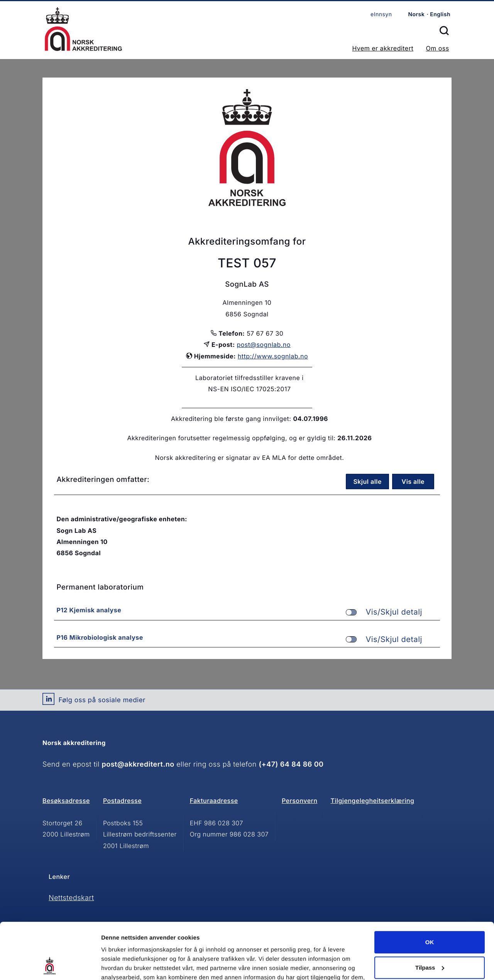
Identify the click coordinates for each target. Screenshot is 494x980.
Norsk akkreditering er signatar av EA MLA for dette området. (249, 458)
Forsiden (83, 29)
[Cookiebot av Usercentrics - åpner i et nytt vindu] (50, 965)
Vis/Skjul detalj (384, 612)
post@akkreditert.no (138, 765)
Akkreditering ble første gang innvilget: (231, 419)
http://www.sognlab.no (273, 356)
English (440, 14)
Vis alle (413, 482)
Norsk (416, 14)
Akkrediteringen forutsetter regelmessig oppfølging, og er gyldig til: (231, 438)
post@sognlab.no (264, 345)
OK (430, 890)
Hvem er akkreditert (383, 48)
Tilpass (430, 915)
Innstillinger (118, 965)
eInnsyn (381, 14)
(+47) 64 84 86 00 (291, 765)
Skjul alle (367, 482)
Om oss (437, 48)
